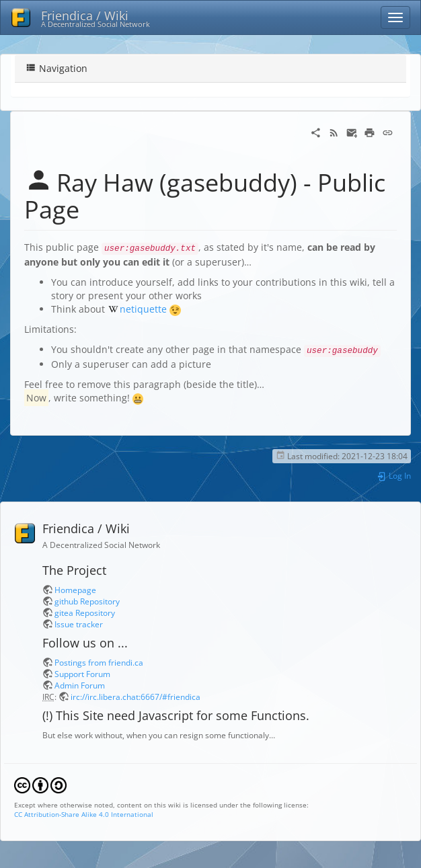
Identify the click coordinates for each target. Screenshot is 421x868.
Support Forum (82, 674)
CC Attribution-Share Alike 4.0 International (84, 814)
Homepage (75, 590)
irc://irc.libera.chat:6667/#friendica (136, 697)
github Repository (87, 601)
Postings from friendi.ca (99, 662)
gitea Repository (85, 613)
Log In (394, 475)
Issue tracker (79, 624)
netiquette (143, 309)
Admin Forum (80, 685)
